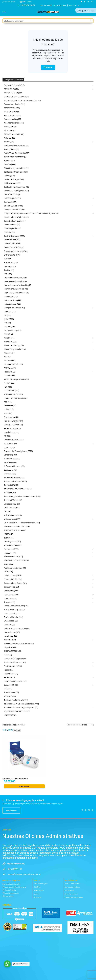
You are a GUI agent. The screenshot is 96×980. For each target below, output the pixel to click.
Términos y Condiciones (74, 897)
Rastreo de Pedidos (72, 887)
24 (6, 730)
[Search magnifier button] (91, 21)
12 (4, 730)
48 (9, 730)
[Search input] (86, 10)
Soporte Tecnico (71, 894)
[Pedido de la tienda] (80, 725)
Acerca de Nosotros (73, 884)
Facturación (69, 891)
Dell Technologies (41, 884)
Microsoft (38, 897)
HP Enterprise (39, 891)
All (12, 730)
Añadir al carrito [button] (24, 786)
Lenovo (37, 894)
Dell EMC (37, 887)
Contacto (48, 67)
